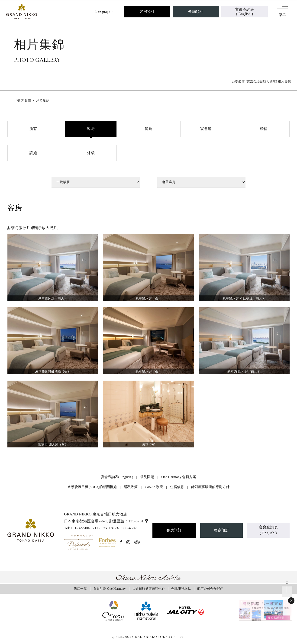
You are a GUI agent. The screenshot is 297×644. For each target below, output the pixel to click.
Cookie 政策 (154, 487)
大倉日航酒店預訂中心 (148, 589)
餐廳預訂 (196, 11)
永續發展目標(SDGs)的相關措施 (92, 487)
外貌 (91, 153)
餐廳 (148, 129)
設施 (33, 153)
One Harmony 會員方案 (179, 477)
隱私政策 (131, 487)
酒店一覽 (80, 589)
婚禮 (264, 129)
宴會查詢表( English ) (245, 12)
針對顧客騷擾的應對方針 (210, 487)
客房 (91, 129)
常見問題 (147, 477)
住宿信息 (177, 487)
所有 (33, 129)
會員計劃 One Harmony (109, 589)
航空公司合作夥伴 (210, 589)
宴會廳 (206, 129)
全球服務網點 (181, 589)
